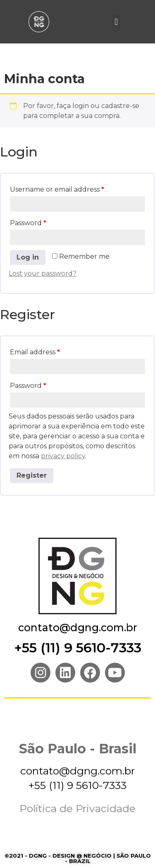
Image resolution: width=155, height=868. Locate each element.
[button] (116, 22)
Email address (35, 352)
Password (28, 223)
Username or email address (57, 189)
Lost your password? (43, 273)
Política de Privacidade (77, 808)
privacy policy (63, 456)
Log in (28, 257)
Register (32, 475)
